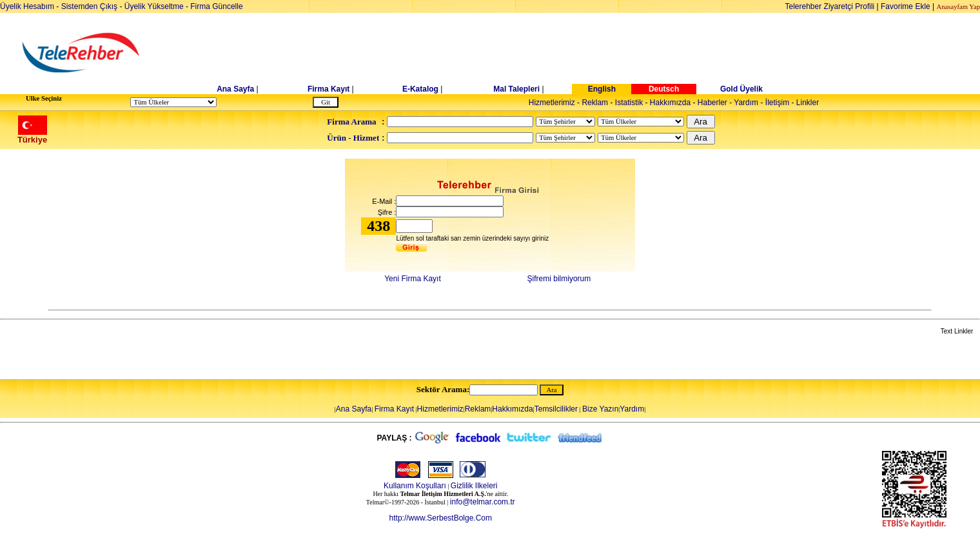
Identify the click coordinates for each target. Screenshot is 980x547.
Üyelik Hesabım (27, 6)
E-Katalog (420, 89)
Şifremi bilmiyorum (559, 279)
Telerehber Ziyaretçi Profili (830, 6)
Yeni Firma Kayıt (413, 279)
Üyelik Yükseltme (154, 6)
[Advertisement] (589, 53)
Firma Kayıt (328, 89)
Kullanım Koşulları (415, 486)
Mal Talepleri (516, 89)
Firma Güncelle (216, 6)
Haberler (712, 103)
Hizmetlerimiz (552, 103)
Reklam (595, 103)
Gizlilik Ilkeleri (474, 486)
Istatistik (629, 103)
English (602, 89)
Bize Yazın (600, 409)
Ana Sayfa (235, 89)
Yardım (746, 103)
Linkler (808, 103)
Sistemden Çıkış (89, 6)
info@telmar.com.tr (483, 502)
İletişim (777, 103)
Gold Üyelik (741, 89)
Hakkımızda (670, 103)
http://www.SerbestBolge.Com (441, 518)
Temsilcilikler (556, 409)
